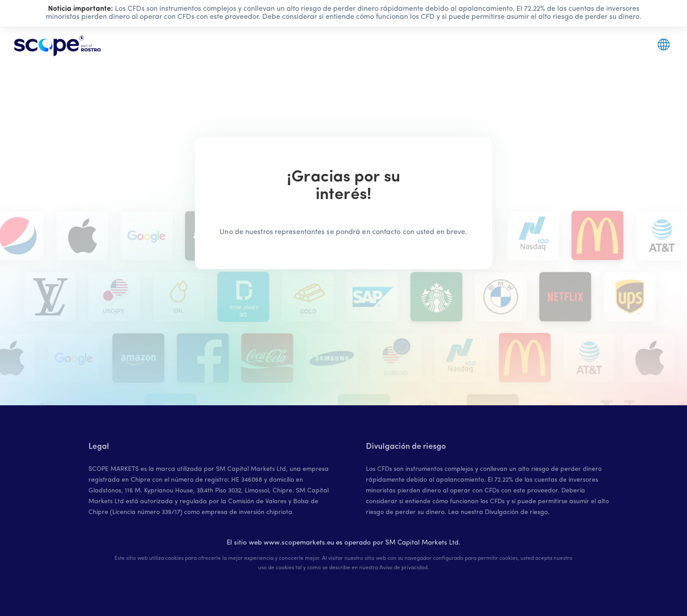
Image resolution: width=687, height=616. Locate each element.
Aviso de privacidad (403, 568)
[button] (664, 44)
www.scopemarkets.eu (299, 543)
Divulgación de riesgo (516, 512)
